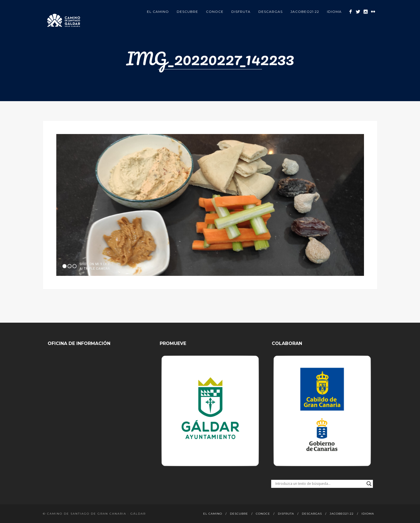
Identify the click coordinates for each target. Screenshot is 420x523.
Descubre (187, 12)
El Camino (158, 12)
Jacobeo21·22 (305, 12)
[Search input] (320, 484)
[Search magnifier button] (369, 484)
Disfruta (241, 12)
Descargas (270, 12)
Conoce (215, 12)
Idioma (334, 12)
